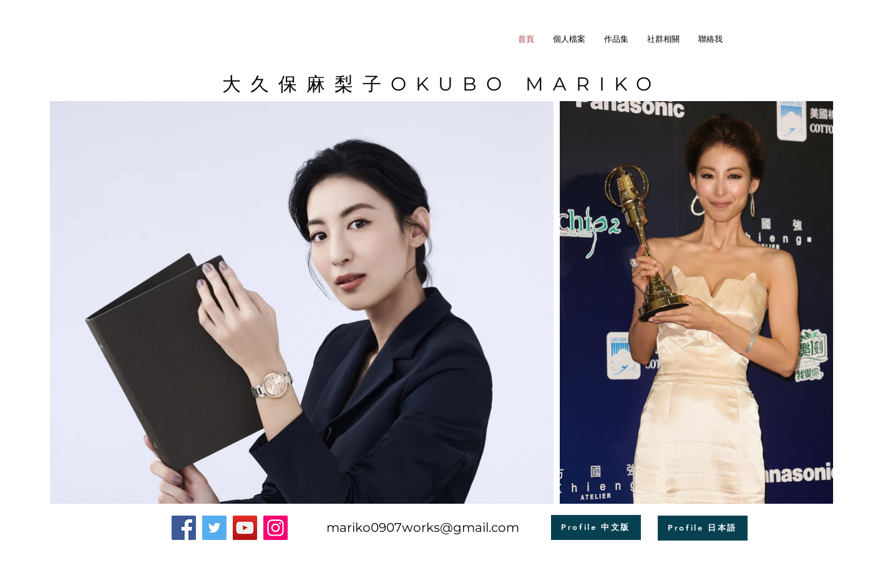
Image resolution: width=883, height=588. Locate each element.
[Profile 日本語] (703, 528)
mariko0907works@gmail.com (423, 527)
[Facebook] (184, 528)
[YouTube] (245, 528)
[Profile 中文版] (596, 527)
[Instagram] (276, 528)
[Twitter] (214, 528)
